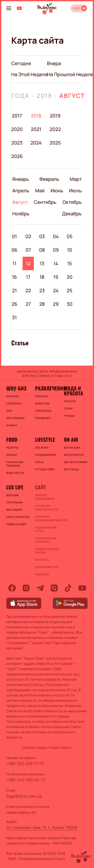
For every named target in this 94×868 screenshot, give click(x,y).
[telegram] (40, 588)
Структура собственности (46, 508)
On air (71, 440)
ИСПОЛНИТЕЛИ (74, 455)
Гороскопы (43, 411)
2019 (55, 116)
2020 (17, 129)
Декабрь (72, 214)
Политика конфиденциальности (47, 518)
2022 (55, 129)
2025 (55, 143)
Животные (42, 403)
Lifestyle (45, 440)
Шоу (9, 411)
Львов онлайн (16, 524)
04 (56, 236)
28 (42, 304)
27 (28, 304)
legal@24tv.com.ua (24, 796)
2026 (17, 156)
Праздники (43, 418)
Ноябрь (21, 214)
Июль (75, 191)
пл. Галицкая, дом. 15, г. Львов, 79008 (42, 827)
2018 (44, 96)
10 (70, 250)
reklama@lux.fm (21, 812)
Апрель (21, 191)
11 (14, 263)
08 (42, 250)
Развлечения (47, 388)
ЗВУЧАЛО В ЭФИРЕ (76, 462)
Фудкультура (15, 473)
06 (15, 250)
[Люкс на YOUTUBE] (19, 8)
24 (56, 291)
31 (14, 318)
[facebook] (12, 588)
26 (14, 304)
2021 (36, 129)
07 (28, 250)
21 (14, 291)
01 (15, 236)
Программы (15, 502)
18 (42, 277)
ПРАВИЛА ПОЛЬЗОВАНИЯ (45, 497)
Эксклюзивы (15, 418)
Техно (39, 462)
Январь (21, 179)
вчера (54, 63)
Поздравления (45, 455)
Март (76, 179)
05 (70, 236)
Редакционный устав (46, 529)
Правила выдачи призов (47, 551)
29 (56, 304)
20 (70, 277)
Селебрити (14, 403)
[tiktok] (68, 588)
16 (15, 277)
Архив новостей (47, 567)
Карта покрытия (18, 517)
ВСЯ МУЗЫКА (72, 448)
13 (42, 263)
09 (56, 250)
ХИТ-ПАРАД (71, 469)
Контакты (42, 560)
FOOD (12, 440)
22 (28, 291)
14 (56, 263)
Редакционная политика (46, 540)
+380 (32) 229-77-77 (25, 764)
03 (42, 236)
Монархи (13, 396)
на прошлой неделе (70, 74)
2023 (17, 143)
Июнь (57, 191)
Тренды (69, 416)
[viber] (54, 588)
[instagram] (26, 588)
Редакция (42, 574)
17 (28, 277)
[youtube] (82, 588)
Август (72, 96)
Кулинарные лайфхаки (15, 464)
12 (28, 263)
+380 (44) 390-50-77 (26, 780)
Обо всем (42, 448)
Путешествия (45, 469)
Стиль (68, 408)
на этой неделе (30, 74)
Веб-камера (14, 510)
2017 (17, 116)
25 (69, 291)
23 (42, 291)
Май (40, 191)
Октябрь (72, 202)
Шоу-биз (16, 388)
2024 (36, 143)
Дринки (12, 455)
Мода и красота (73, 391)
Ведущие (13, 495)
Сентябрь (45, 202)
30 (70, 304)
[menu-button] (9, 8)
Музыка (12, 425)
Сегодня (21, 63)
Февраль (49, 179)
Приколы (41, 396)
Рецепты (12, 448)
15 (70, 263)
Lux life (15, 487)
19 (56, 277)
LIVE (76, 8)
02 (28, 236)
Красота (70, 401)
